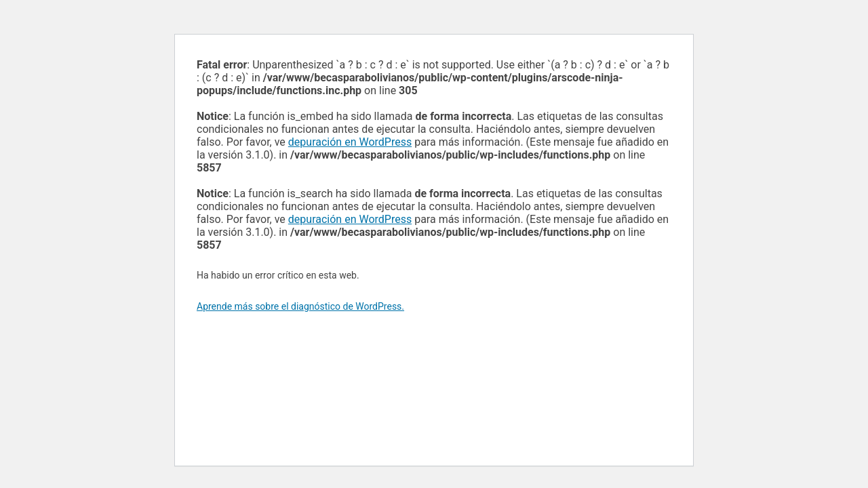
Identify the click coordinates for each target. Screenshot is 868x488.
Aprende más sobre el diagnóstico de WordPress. (300, 306)
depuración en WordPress (350, 142)
